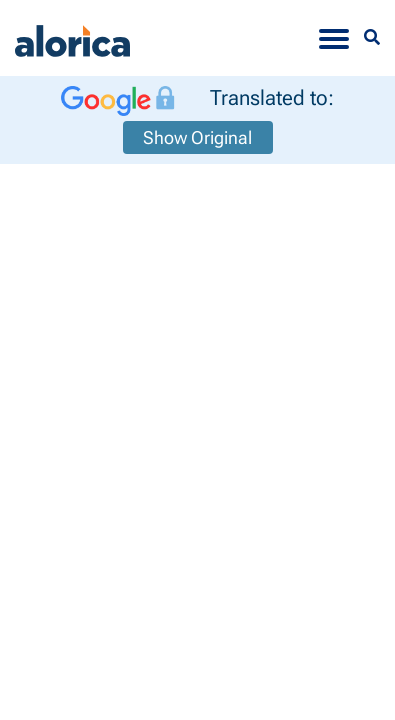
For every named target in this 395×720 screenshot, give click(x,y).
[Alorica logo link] (72, 38)
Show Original (197, 137)
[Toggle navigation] (334, 38)
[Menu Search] (372, 37)
